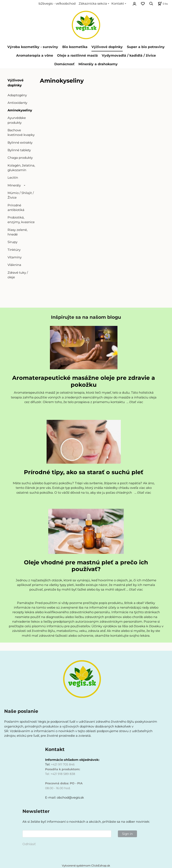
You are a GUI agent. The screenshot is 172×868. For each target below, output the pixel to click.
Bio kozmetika (75, 47)
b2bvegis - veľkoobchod (57, 4)
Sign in (127, 834)
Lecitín (13, 178)
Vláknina (14, 265)
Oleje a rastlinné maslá (77, 55)
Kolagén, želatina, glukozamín (21, 168)
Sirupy (12, 242)
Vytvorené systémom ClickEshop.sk (86, 866)
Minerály (14, 185)
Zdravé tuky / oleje (18, 275)
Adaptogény (17, 95)
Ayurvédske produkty (17, 120)
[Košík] (162, 4)
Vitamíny (15, 257)
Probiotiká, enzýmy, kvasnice (21, 220)
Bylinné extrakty (20, 143)
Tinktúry (14, 250)
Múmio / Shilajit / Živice (21, 195)
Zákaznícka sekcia (93, 4)
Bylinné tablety (19, 150)
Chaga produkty (20, 158)
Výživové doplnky (107, 47)
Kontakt (118, 4)
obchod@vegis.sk (70, 798)
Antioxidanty (17, 103)
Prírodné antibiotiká (16, 208)
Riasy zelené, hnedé (18, 232)
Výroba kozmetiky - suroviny (33, 47)
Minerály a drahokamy (98, 64)
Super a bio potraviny (146, 47)
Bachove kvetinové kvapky (21, 133)
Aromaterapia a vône (35, 55)
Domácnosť (64, 64)
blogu (114, 317)
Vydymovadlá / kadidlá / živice (129, 55)
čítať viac (136, 402)
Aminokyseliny (20, 110)
